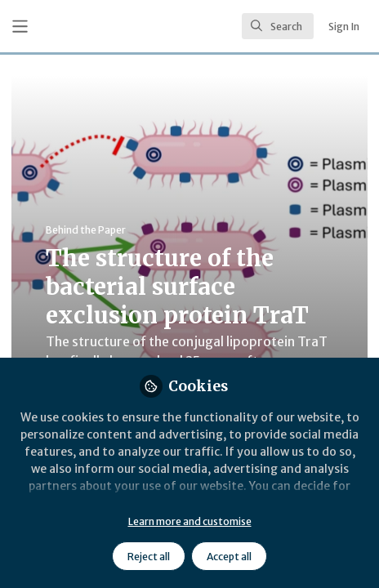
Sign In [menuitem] (344, 27)
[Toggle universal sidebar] (20, 27)
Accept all (229, 557)
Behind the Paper (86, 230)
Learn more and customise (190, 521)
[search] (278, 26)
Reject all (149, 557)
